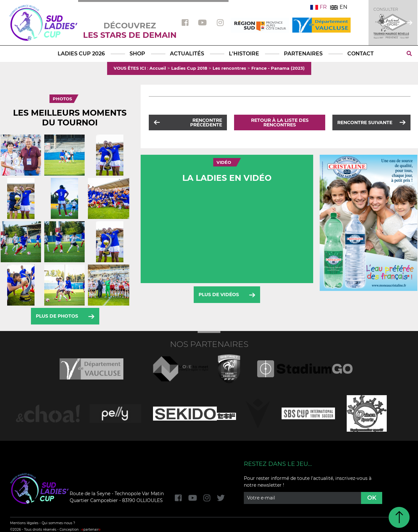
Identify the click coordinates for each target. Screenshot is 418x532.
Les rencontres (229, 68)
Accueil (158, 68)
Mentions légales (24, 523)
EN (339, 7)
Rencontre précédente (206, 122)
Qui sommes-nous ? (58, 523)
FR (319, 7)
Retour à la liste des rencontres (280, 122)
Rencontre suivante (365, 122)
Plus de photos (57, 316)
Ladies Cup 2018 (189, 68)
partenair (91, 530)
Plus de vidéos (219, 295)
